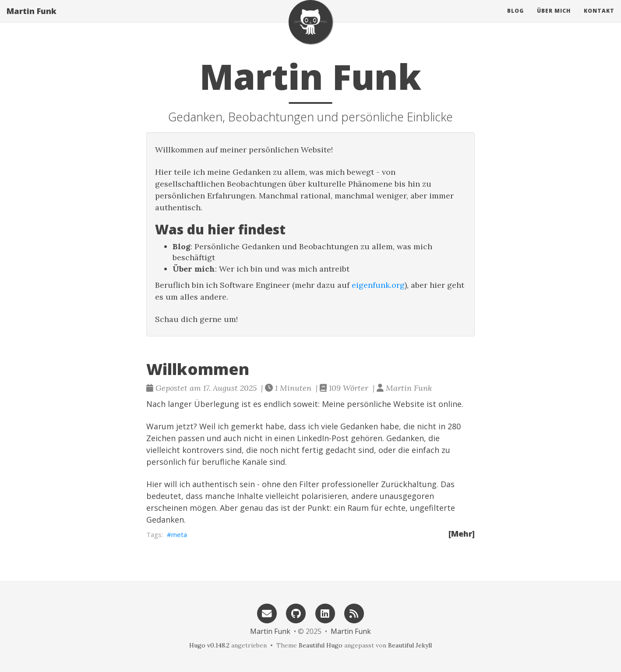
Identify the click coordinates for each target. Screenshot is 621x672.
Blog (515, 19)
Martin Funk (32, 20)
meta (179, 534)
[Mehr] (462, 534)
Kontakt (599, 19)
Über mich (554, 19)
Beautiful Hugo (321, 645)
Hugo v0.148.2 (209, 645)
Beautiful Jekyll (410, 645)
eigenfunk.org (378, 285)
